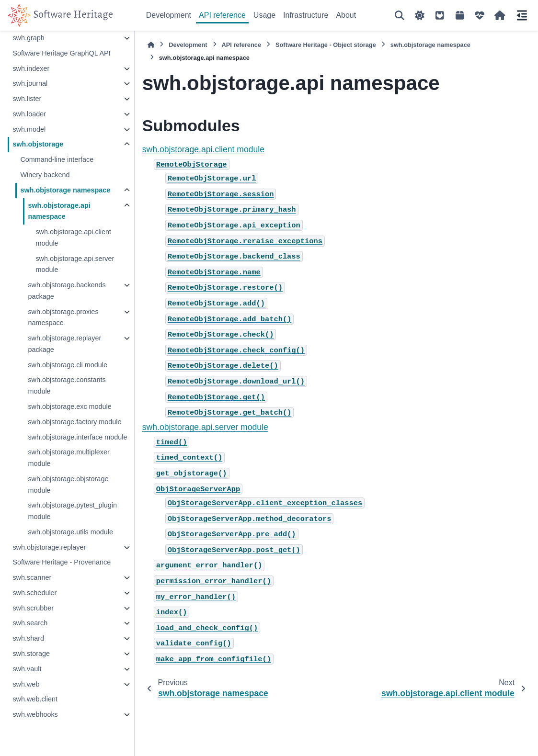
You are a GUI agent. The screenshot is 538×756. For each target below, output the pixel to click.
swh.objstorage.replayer (49, 547)
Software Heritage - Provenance (62, 562)
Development (169, 15)
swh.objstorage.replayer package (64, 344)
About (346, 15)
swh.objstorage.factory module (74, 422)
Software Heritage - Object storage (326, 45)
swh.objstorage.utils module (70, 532)
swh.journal (30, 83)
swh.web (26, 684)
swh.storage (31, 654)
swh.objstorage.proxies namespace (63, 317)
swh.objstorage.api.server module (75, 264)
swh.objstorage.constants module (67, 385)
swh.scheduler (34, 593)
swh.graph (28, 38)
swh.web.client (35, 699)
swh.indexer (31, 68)
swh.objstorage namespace (65, 190)
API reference (222, 15)
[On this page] (522, 15)
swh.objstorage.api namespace (59, 211)
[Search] (400, 15)
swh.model (29, 129)
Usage (264, 15)
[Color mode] (420, 15)
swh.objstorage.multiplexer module (69, 458)
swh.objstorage (38, 144)
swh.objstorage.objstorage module (68, 485)
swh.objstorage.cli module (68, 365)
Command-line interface (57, 159)
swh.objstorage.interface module (77, 437)
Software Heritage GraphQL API (61, 53)
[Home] (151, 45)
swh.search (30, 623)
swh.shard (28, 638)
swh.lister (27, 99)
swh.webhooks (35, 714)
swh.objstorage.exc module (69, 406)
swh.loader (29, 114)
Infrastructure (306, 15)
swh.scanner (32, 577)
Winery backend (45, 175)
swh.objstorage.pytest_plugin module (72, 511)
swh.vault (27, 669)
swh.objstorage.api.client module (73, 237)
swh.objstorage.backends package (67, 291)
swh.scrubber (33, 608)
